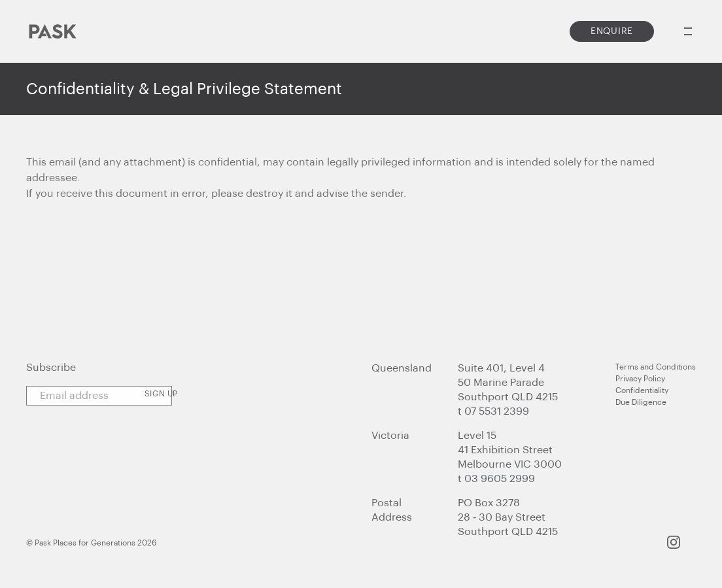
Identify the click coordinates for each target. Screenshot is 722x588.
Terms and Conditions (656, 367)
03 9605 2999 (500, 479)
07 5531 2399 (497, 411)
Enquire (612, 31)
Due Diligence (641, 402)
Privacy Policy (640, 379)
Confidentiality (642, 390)
